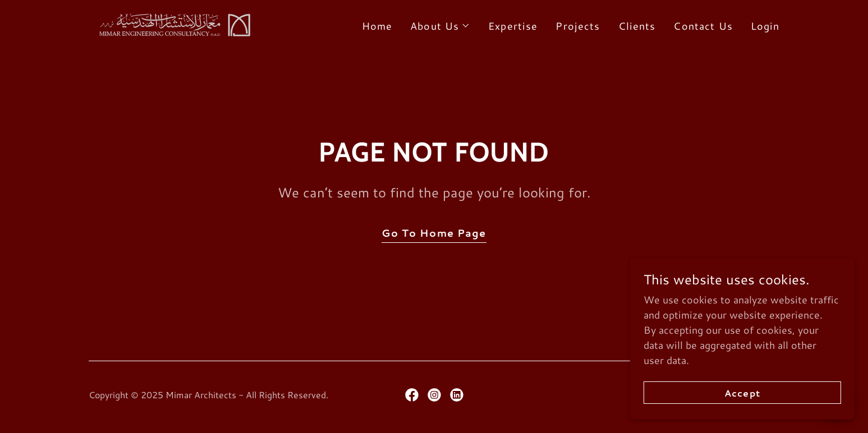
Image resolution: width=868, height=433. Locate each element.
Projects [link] (578, 26)
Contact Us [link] (703, 26)
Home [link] (377, 26)
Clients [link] (637, 26)
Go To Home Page (434, 233)
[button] (440, 26)
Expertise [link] (513, 26)
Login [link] (765, 26)
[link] (172, 23)
